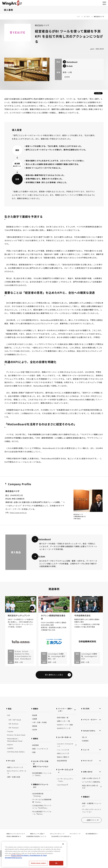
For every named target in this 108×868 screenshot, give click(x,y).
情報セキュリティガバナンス (16, 839)
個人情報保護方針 (92, 839)
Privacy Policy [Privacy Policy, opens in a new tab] (16, 855)
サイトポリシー (75, 839)
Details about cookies (38, 863)
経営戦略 (68, 77)
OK (56, 863)
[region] (34, 854)
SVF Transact (14, 732)
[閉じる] (63, 844)
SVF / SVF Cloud (15, 725)
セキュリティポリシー (57, 839)
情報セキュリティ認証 (37, 839)
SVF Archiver (13, 729)
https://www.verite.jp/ (20, 512)
